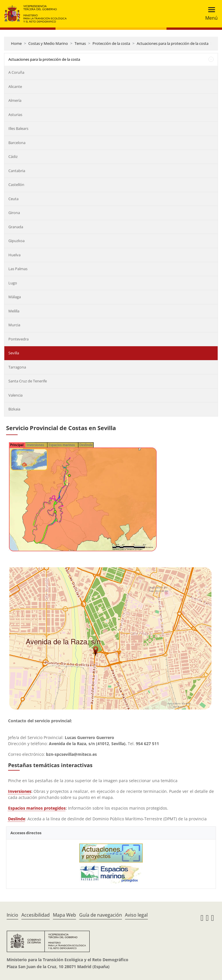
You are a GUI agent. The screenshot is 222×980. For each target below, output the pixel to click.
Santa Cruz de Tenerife (28, 381)
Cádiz (13, 156)
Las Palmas (18, 269)
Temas (80, 43)
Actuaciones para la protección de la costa (173, 43)
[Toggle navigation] (210, 14)
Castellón (16, 185)
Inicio (12, 915)
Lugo (13, 283)
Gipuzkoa (16, 241)
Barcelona (17, 143)
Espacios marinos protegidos (37, 808)
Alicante (15, 86)
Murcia (14, 325)
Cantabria (17, 171)
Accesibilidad (36, 915)
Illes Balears (18, 128)
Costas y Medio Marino (48, 43)
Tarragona (17, 367)
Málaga (15, 297)
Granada (16, 227)
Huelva (14, 255)
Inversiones (20, 791)
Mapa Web (64, 915)
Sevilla (14, 353)
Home (16, 43)
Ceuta (13, 199)
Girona (14, 213)
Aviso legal (136, 915)
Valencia (15, 395)
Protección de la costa (111, 43)
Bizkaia (14, 409)
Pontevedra (18, 339)
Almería (15, 100)
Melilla (14, 311)
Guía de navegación (101, 915)
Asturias (15, 115)
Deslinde (17, 819)
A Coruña (16, 72)
